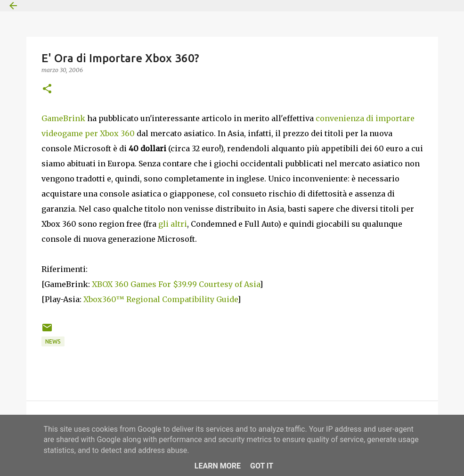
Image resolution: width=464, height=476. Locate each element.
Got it (262, 466)
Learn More (218, 466)
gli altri (173, 224)
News (53, 341)
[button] (47, 89)
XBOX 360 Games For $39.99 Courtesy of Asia (176, 284)
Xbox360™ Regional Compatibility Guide (160, 299)
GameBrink (63, 118)
